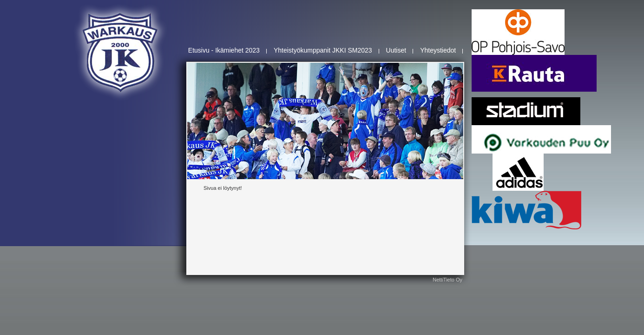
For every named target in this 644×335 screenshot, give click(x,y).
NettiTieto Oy (447, 280)
